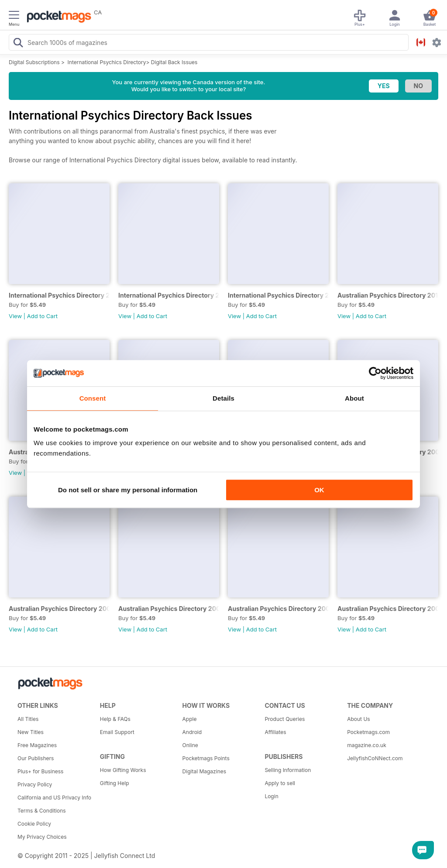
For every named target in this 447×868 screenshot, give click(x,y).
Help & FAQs (115, 719)
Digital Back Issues (174, 62)
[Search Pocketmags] (18, 44)
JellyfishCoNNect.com (375, 758)
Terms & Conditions (42, 811)
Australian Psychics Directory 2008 (59, 609)
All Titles (28, 719)
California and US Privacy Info (54, 798)
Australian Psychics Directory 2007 (169, 609)
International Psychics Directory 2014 (278, 295)
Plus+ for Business (40, 771)
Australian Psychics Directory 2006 (278, 609)
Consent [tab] (93, 398)
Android (192, 732)
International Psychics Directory (107, 62)
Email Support (117, 732)
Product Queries (285, 719)
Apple (190, 719)
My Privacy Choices (42, 837)
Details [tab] (223, 398)
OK (319, 490)
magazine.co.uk (367, 745)
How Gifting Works (123, 770)
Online (190, 745)
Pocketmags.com (368, 732)
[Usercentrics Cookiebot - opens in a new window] (375, 373)
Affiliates (275, 732)
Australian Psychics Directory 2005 (388, 609)
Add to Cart (42, 316)
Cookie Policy (34, 824)
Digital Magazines (204, 771)
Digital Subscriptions (34, 62)
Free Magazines (37, 745)
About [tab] (354, 398)
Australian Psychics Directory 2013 (388, 295)
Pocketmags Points (206, 758)
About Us (358, 719)
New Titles (31, 732)
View (15, 316)
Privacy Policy (35, 784)
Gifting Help (115, 783)
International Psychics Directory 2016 (59, 295)
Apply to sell (280, 783)
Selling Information (288, 770)
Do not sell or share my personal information (128, 490)
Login (271, 796)
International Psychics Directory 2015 (169, 295)
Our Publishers (36, 758)
